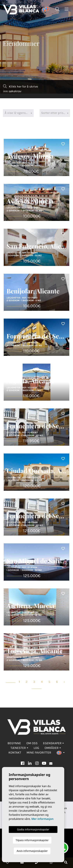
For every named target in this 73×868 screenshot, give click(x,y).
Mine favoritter (39, 753)
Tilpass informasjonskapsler (32, 840)
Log (36, 748)
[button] (61, 753)
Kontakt (15, 753)
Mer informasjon (42, 819)
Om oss (32, 743)
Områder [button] (52, 748)
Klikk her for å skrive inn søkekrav (21, 89)
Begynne (14, 743)
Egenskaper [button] (52, 743)
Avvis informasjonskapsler (32, 851)
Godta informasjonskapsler (33, 829)
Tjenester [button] (18, 748)
